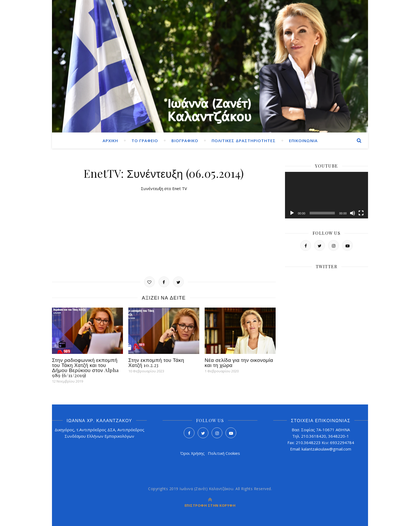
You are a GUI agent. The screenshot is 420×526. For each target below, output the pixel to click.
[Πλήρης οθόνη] (361, 213)
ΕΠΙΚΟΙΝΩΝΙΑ (303, 141)
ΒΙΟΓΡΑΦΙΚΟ (185, 141)
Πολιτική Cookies (224, 453)
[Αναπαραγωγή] (292, 213)
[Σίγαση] (352, 213)
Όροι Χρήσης (192, 453)
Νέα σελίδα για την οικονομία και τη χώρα (239, 362)
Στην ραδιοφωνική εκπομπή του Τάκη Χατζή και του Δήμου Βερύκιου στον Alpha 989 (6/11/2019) (85, 367)
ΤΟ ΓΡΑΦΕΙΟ (145, 141)
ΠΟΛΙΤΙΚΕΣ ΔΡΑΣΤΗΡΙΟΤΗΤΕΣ (244, 141)
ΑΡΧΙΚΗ (110, 141)
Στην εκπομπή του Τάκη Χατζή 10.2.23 (156, 362)
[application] (327, 195)
